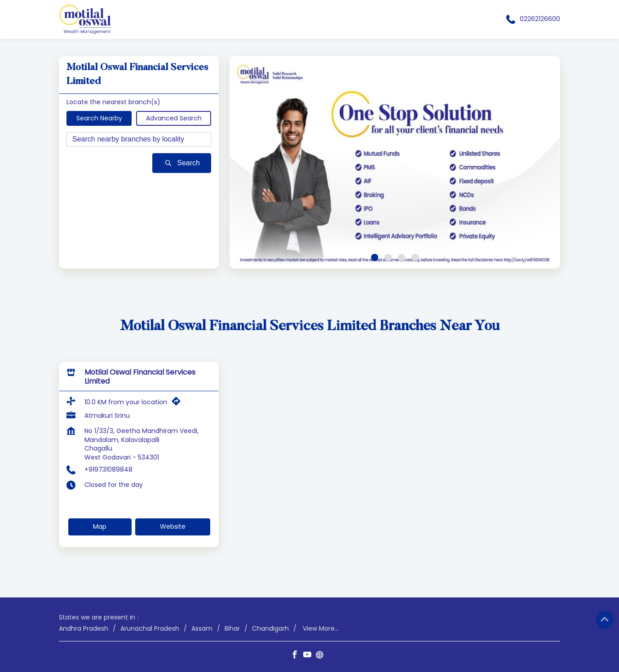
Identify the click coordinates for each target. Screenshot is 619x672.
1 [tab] (375, 257)
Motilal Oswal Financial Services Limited (140, 377)
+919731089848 (108, 469)
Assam (202, 628)
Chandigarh (270, 628)
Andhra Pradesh (84, 628)
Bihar (232, 628)
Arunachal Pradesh (150, 628)
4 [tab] (415, 257)
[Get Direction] (178, 403)
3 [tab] (402, 257)
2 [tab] (388, 257)
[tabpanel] (395, 162)
